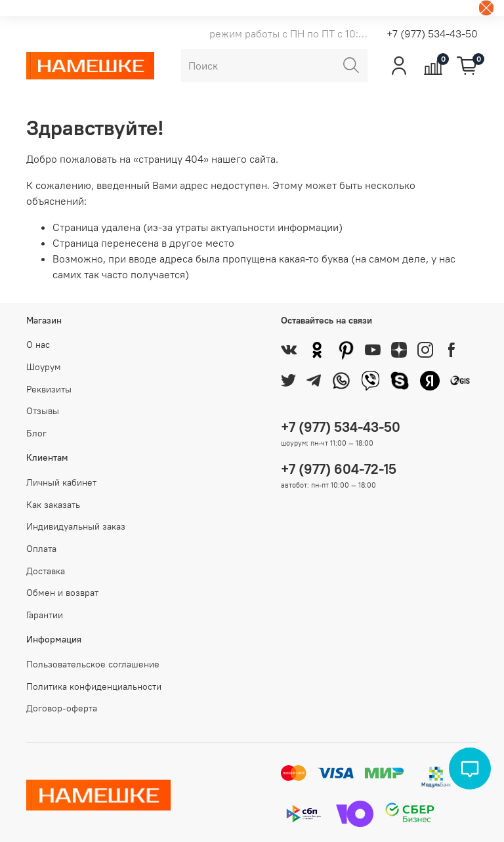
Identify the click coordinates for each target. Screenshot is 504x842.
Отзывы (43, 411)
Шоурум (44, 367)
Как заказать (53, 505)
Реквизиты (49, 389)
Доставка (46, 571)
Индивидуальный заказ (76, 526)
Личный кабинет (61, 482)
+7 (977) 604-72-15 (339, 469)
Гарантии (45, 615)
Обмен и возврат (62, 593)
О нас (38, 345)
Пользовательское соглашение (93, 664)
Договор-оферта (62, 708)
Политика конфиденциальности (94, 686)
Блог (36, 433)
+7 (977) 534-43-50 (432, 33)
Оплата (41, 549)
